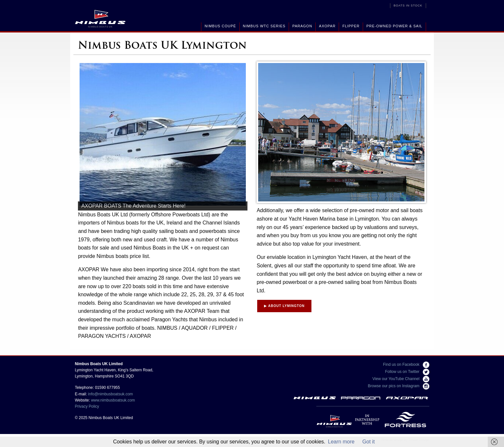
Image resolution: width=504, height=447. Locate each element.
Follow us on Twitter (407, 372)
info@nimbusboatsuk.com (110, 394)
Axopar (327, 26)
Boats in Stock (408, 6)
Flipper (351, 26)
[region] (163, 136)
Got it (369, 442)
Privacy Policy (87, 406)
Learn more (341, 442)
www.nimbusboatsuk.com (113, 400)
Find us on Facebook (406, 364)
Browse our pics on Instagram (399, 386)
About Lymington (284, 306)
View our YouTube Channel (401, 379)
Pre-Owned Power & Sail (394, 26)
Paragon (302, 26)
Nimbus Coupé (220, 26)
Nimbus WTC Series (264, 26)
